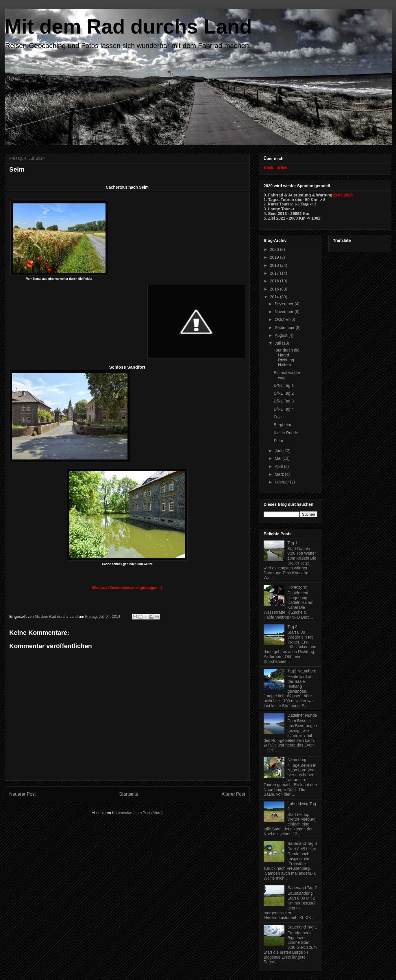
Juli (278, 343)
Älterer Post (233, 794)
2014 (275, 297)
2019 (275, 257)
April (279, 466)
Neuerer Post (23, 794)
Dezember (284, 304)
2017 (275, 273)
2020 (275, 249)
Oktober (282, 319)
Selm (278, 441)
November (284, 312)
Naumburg (297, 760)
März (280, 474)
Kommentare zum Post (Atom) (137, 813)
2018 (275, 265)
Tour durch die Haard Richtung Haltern (287, 357)
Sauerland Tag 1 (302, 927)
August (281, 335)
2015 (275, 289)
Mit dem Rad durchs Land (128, 27)
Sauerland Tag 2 (302, 888)
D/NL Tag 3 (284, 401)
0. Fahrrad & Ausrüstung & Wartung (298, 195)
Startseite (129, 794)
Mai (278, 458)
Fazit (278, 417)
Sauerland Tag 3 (302, 843)
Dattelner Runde (302, 715)
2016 (275, 281)
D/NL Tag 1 (284, 385)
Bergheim (282, 425)
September (285, 328)
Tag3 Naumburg (302, 671)
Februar (282, 482)
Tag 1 (293, 543)
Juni (279, 451)
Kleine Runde (286, 433)
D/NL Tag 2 (284, 393)
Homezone (297, 587)
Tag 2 (293, 627)
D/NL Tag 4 (284, 409)
